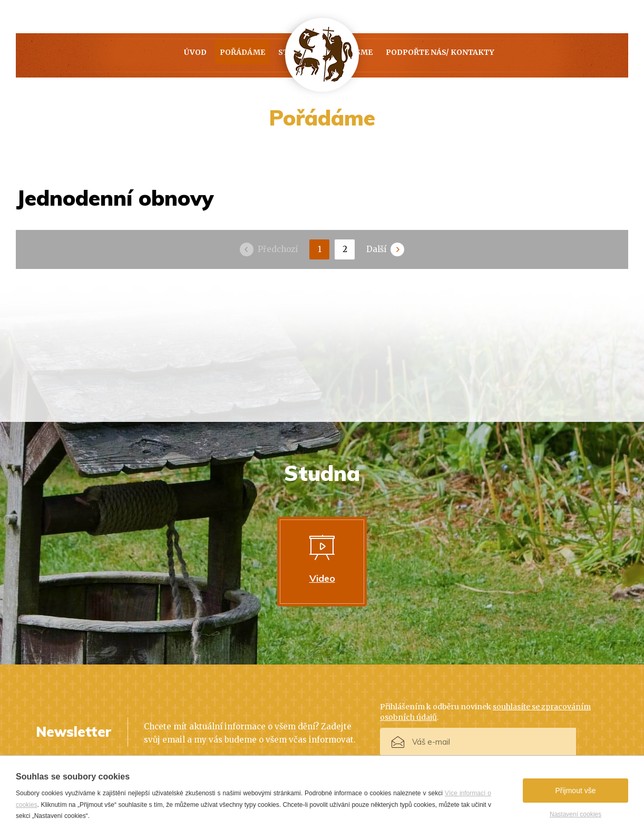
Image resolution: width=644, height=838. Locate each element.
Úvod (99, 55)
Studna (241, 55)
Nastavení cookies (575, 814)
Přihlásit (582, 743)
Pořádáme (168, 55)
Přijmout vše (575, 791)
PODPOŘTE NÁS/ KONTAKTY (515, 55)
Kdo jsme (407, 55)
